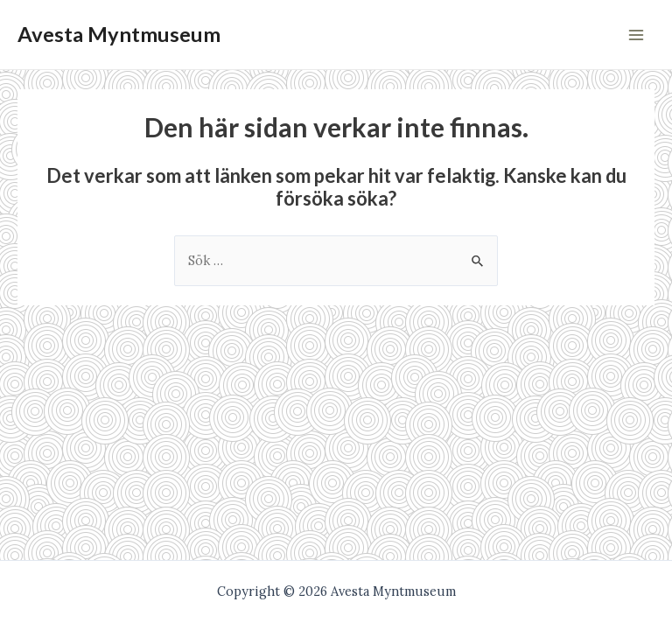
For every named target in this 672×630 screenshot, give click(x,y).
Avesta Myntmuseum (119, 34)
